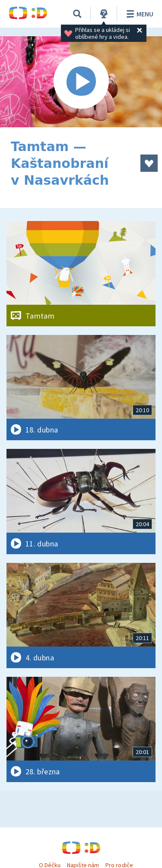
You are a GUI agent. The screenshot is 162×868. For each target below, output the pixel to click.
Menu (138, 14)
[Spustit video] (81, 82)
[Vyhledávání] (77, 14)
